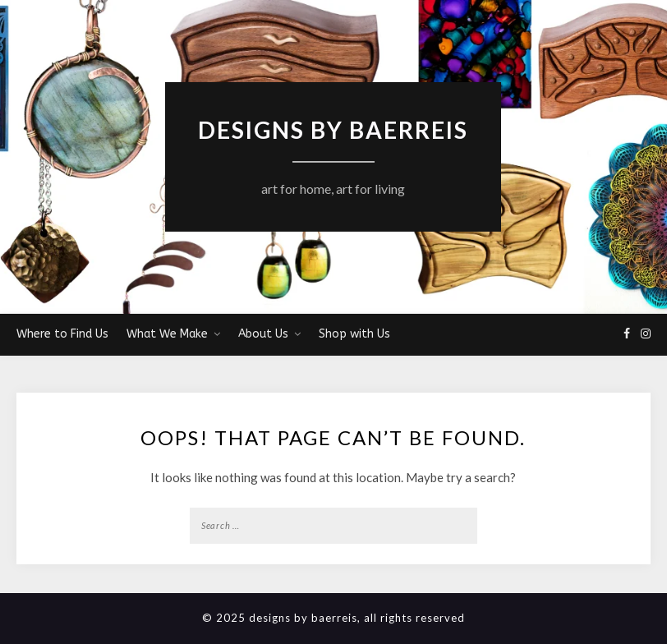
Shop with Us (354, 334)
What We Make (167, 334)
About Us (263, 334)
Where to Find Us (62, 334)
